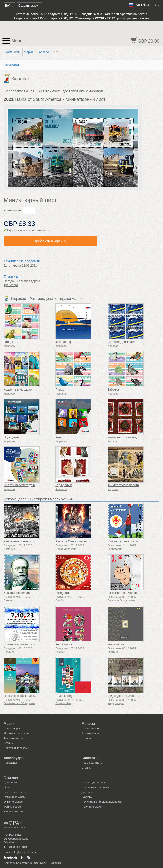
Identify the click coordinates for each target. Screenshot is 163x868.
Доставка (87, 792)
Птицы (8, 342)
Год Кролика (64, 485)
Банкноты (90, 758)
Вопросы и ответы (15, 792)
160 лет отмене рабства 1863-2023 (131, 485)
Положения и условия (95, 787)
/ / (144, 5)
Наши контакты (13, 811)
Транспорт (11, 285)
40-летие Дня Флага (121, 342)
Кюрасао (43, 52)
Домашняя (12, 52)
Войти (9, 6)
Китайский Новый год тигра (126, 437)
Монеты (88, 724)
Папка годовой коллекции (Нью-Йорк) (29, 696)
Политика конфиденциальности (102, 802)
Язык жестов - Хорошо (123, 593)
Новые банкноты (92, 763)
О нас (7, 787)
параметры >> (13, 65)
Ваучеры (87, 797)
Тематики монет (92, 733)
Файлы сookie (12, 807)
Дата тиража (12, 266)
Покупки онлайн (92, 807)
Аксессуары (14, 758)
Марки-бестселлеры (16, 733)
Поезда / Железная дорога (22, 281)
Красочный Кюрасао (18, 390)
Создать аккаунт (30, 6)
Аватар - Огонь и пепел (71, 541)
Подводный (12, 437)
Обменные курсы (14, 797)
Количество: (13, 211)
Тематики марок (14, 738)
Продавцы (10, 763)
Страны (9, 743)
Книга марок (64, 644)
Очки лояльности (15, 802)
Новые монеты (91, 728)
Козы (59, 437)
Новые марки (12, 728)
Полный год (63, 696)
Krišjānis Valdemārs (17, 593)
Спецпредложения (93, 782)
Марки (28, 52)
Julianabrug (63, 342)
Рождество (63, 593)
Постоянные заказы (16, 748)
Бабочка (113, 390)
